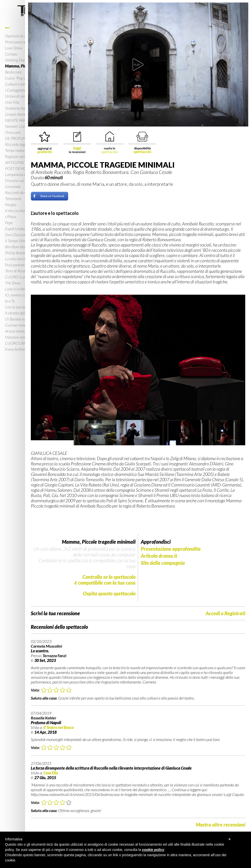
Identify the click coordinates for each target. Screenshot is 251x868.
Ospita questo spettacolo (109, 593)
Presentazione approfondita (171, 549)
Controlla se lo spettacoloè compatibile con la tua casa (105, 580)
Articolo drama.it (159, 556)
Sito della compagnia (163, 563)
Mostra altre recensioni (221, 825)
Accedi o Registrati (225, 613)
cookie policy (153, 850)
